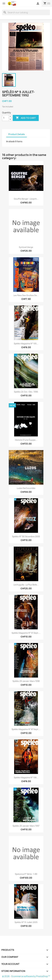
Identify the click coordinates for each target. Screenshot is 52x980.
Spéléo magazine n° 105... (26, 344)
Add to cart (26, 118)
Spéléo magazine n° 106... (26, 777)
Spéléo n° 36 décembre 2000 (26, 536)
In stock (10, 141)
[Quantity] (5, 118)
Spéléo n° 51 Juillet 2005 (26, 922)
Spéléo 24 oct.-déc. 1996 (26, 392)
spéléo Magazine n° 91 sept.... (26, 633)
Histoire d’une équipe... (26, 440)
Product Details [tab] (17, 134)
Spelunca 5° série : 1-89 (26, 874)
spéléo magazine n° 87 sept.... (26, 729)
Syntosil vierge (26, 247)
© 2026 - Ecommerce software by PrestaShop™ (26, 976)
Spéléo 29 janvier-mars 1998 (26, 681)
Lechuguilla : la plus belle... (26, 585)
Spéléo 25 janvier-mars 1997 (26, 826)
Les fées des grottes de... (26, 295)
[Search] (26, 12)
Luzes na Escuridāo (26, 488)
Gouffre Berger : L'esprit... (26, 199)
